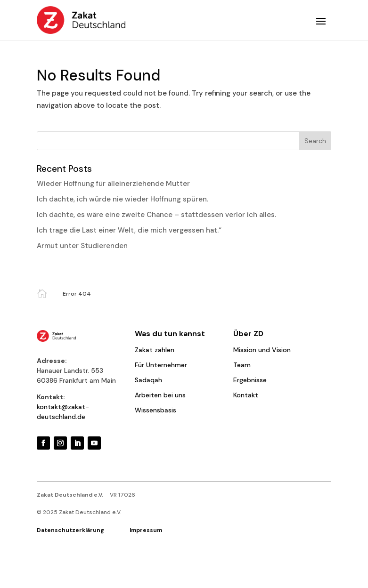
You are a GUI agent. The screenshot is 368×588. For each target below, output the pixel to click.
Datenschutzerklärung (83, 530)
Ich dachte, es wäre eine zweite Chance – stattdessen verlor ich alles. (156, 215)
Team (242, 365)
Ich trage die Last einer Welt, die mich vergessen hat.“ (129, 230)
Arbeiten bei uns (160, 395)
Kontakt (246, 395)
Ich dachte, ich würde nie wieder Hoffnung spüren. (123, 199)
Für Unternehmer (161, 365)
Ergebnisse (250, 380)
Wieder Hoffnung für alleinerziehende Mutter (113, 184)
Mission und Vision (262, 350)
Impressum (146, 530)
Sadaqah (148, 380)
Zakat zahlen (155, 350)
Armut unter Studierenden (82, 246)
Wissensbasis (155, 410)
